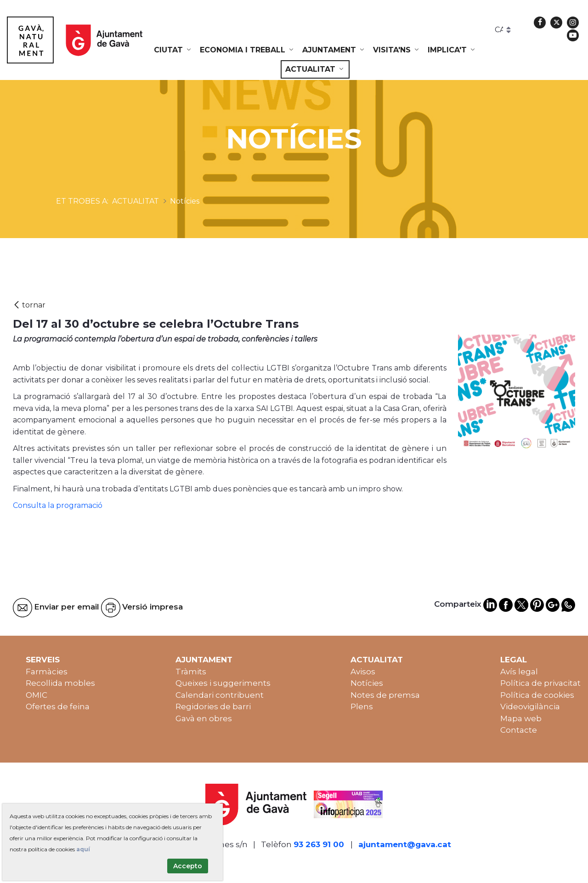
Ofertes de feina (58, 706)
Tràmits (191, 672)
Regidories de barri (213, 706)
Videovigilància (530, 706)
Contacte (519, 730)
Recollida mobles (60, 683)
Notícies (367, 683)
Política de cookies (537, 695)
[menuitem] (173, 50)
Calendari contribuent (220, 695)
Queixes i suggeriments (223, 683)
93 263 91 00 (319, 844)
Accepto (188, 866)
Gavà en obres (204, 718)
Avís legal (519, 672)
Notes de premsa (385, 695)
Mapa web (521, 718)
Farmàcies (47, 672)
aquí (83, 849)
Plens (362, 706)
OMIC (37, 695)
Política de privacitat (540, 683)
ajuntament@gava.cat (405, 844)
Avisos (363, 672)
